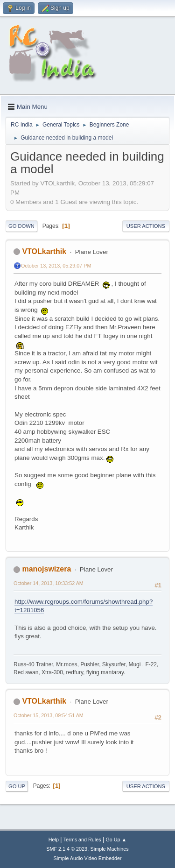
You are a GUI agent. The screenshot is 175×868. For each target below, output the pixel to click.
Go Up (17, 786)
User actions (146, 226)
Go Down (21, 226)
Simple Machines (110, 849)
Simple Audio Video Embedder (87, 858)
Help (54, 840)
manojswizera (46, 569)
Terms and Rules (82, 840)
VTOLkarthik (44, 251)
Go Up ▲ (116, 840)
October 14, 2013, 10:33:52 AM (49, 583)
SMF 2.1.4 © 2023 (67, 849)
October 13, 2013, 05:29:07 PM (56, 266)
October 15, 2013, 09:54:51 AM (49, 715)
